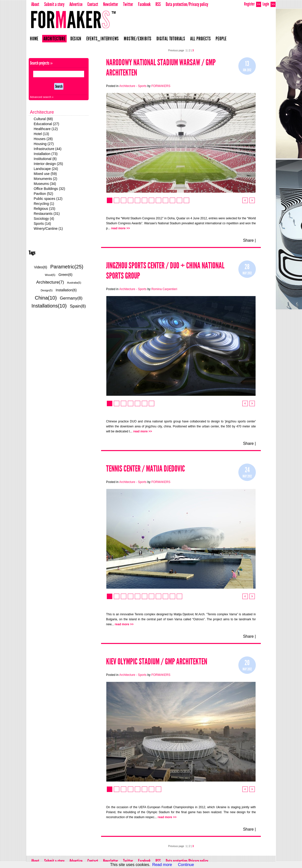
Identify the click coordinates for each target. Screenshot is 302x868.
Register (253, 4)
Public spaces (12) (48, 199)
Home (34, 39)
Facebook (144, 4)
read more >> (120, 228)
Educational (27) (46, 124)
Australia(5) (74, 283)
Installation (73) (46, 154)
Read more (162, 865)
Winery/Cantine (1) (48, 229)
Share (248, 240)
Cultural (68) (43, 119)
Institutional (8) (45, 159)
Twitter (128, 4)
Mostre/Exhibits (138, 39)
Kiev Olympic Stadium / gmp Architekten (157, 662)
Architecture (54, 39)
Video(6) (41, 267)
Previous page (176, 50)
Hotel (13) (41, 134)
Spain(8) (78, 306)
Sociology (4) (44, 219)
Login (269, 4)
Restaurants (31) (47, 214)
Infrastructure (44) (48, 149)
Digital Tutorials (171, 39)
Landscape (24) (46, 169)
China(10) (46, 298)
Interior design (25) (48, 164)
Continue (186, 865)
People (221, 39)
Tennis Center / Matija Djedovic (146, 469)
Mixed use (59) (45, 174)
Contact (93, 4)
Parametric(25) (67, 267)
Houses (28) (43, 139)
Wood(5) (50, 275)
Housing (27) (44, 144)
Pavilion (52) (43, 194)
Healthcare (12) (46, 129)
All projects (201, 39)
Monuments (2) (45, 179)
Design (76, 39)
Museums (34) (45, 184)
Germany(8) (71, 298)
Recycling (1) (44, 204)
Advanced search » (42, 97)
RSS (158, 4)
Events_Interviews (103, 39)
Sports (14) (42, 224)
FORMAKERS (161, 86)
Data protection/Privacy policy (187, 4)
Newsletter (111, 4)
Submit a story (54, 4)
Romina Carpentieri (164, 289)
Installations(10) (49, 306)
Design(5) (47, 290)
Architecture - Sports (133, 86)
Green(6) (65, 275)
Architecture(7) (50, 282)
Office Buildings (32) (49, 189)
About (35, 4)
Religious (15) (44, 209)
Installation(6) (66, 290)
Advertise (76, 4)
